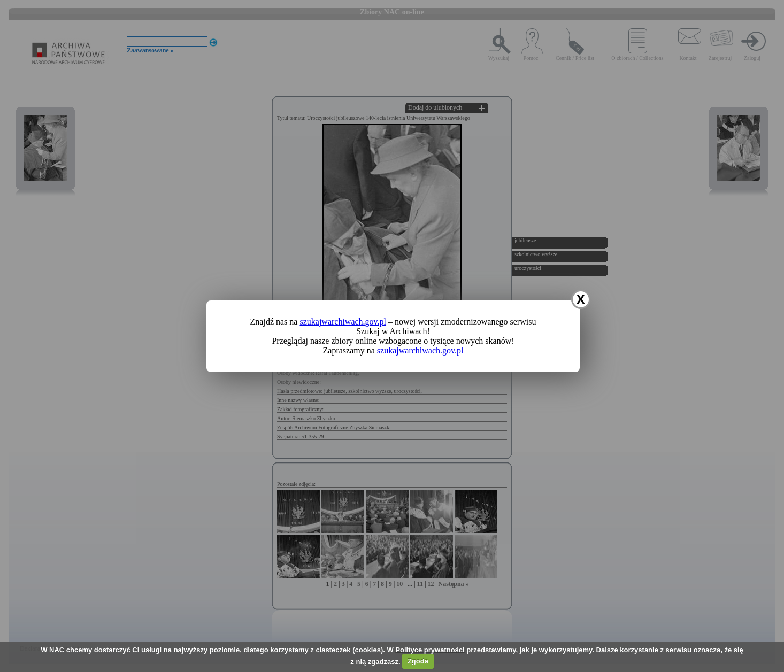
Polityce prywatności (430, 650)
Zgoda (418, 661)
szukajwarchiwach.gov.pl (343, 322)
